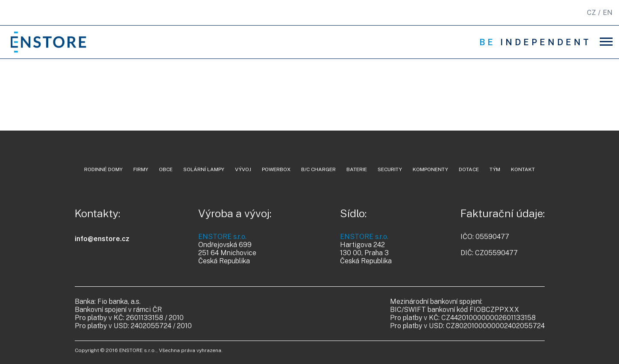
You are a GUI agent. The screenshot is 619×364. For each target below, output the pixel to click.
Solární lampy (204, 169)
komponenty (430, 169)
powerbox (276, 169)
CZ (591, 13)
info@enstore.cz (102, 239)
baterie (357, 169)
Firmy (141, 169)
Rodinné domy (103, 169)
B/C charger (318, 169)
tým (495, 169)
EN (608, 13)
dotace (469, 169)
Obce (166, 169)
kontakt (523, 169)
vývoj (243, 169)
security (390, 169)
